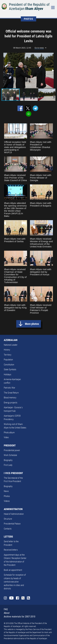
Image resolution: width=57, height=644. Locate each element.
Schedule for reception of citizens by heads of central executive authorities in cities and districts (15, 582)
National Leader (11, 345)
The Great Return (11, 393)
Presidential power (12, 450)
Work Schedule (10, 455)
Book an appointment (13, 570)
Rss (28, 598)
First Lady (8, 465)
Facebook (17, 598)
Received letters (11, 550)
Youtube (11, 598)
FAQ (6, 609)
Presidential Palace (12, 524)
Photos (7, 496)
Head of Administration (14, 514)
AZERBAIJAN (11, 340)
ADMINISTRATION (13, 509)
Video (6, 437)
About (7, 613)
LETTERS (8, 537)
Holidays (8, 374)
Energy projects (11, 403)
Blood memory (10, 398)
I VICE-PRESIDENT (13, 473)
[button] (53, 70)
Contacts (8, 529)
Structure (8, 519)
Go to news (39, 48)
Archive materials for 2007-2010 (20, 617)
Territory (8, 355)
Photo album (9, 433)
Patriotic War (9, 388)
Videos (7, 501)
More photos (32, 324)
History (7, 350)
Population (8, 360)
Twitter (23, 598)
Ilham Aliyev (34, 9)
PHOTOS (28, 19)
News (6, 491)
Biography (8, 460)
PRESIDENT (10, 445)
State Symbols (10, 369)
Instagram (5, 598)
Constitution (9, 365)
